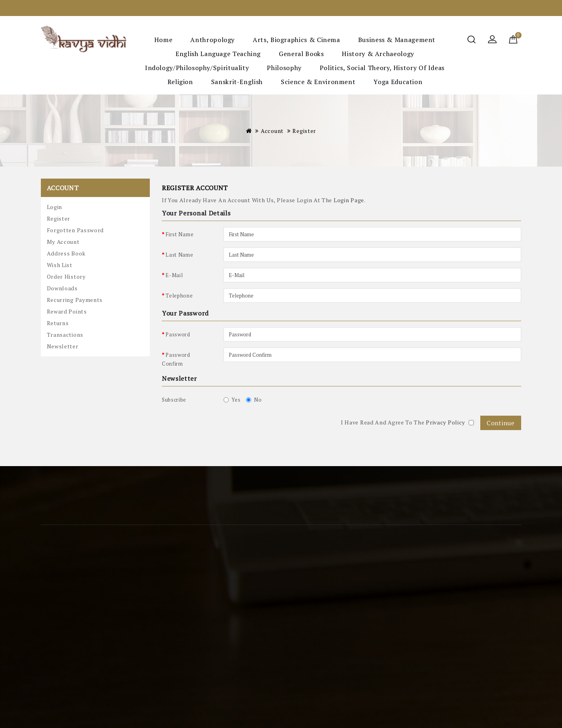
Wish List (60, 265)
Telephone (179, 296)
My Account (63, 242)
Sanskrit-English (237, 82)
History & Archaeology (378, 54)
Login (55, 207)
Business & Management (397, 40)
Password (178, 334)
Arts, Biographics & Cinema (296, 40)
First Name (179, 234)
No (254, 400)
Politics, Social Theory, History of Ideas (382, 68)
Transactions (65, 335)
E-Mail (174, 275)
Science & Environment (318, 82)
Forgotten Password (76, 230)
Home (163, 40)
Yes (232, 400)
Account (272, 131)
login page (349, 200)
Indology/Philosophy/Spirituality (197, 68)
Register (304, 131)
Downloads (62, 288)
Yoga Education (398, 82)
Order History (66, 277)
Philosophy (284, 68)
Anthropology (213, 40)
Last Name (179, 255)
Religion (180, 82)
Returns (58, 323)
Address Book (66, 253)
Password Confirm (176, 359)
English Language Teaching (218, 54)
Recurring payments (75, 300)
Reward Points (67, 311)
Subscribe (174, 400)
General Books (301, 54)
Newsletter (63, 346)
